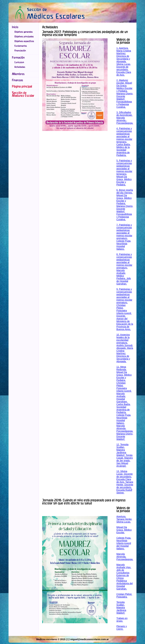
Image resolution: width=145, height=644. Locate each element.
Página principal (22, 87)
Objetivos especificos (24, 41)
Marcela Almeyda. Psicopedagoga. (125, 557)
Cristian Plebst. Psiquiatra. (124, 595)
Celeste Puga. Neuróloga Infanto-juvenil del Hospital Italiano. (124, 543)
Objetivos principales (24, 37)
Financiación (20, 51)
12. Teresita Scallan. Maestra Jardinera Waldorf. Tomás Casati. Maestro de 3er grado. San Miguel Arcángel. (125, 455)
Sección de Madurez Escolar (23, 94)
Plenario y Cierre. (122, 628)
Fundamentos (21, 46)
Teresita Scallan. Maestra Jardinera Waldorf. (121, 608)
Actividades (20, 67)
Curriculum (19, 62)
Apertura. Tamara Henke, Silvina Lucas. (124, 519)
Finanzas (17, 80)
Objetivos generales (23, 32)
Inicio (15, 27)
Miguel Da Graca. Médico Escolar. (124, 530)
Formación (18, 58)
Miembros (18, 74)
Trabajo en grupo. (122, 620)
